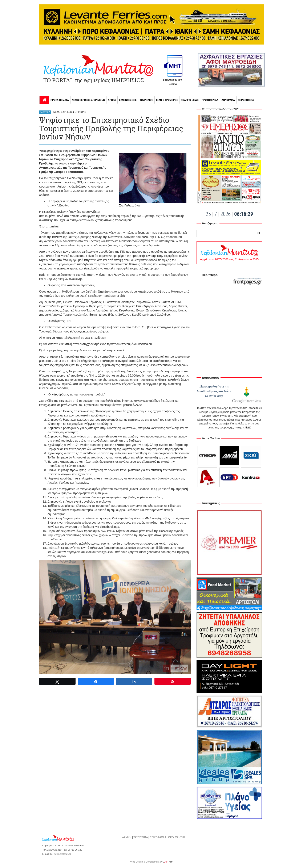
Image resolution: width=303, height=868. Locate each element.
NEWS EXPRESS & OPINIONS (88, 100)
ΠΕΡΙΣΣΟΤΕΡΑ (247, 100)
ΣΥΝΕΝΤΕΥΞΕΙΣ (128, 100)
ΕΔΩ (248, 427)
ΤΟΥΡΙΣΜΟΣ (146, 100)
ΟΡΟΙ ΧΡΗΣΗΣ (177, 837)
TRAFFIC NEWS (190, 100)
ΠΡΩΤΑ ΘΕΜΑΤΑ (60, 100)
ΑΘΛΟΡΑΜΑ (228, 100)
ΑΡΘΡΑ (112, 100)
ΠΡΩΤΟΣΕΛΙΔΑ (210, 100)
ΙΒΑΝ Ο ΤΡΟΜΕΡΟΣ (167, 100)
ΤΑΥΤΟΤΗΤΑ (141, 837)
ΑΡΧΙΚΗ (127, 837)
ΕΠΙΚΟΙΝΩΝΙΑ (158, 837)
